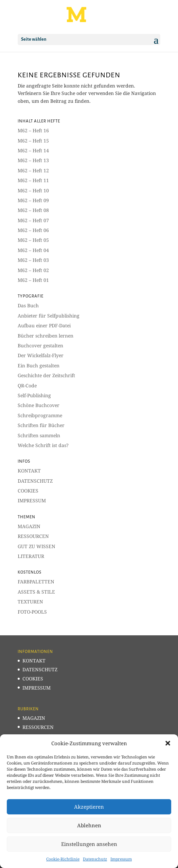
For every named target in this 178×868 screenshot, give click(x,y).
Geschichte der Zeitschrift (46, 375)
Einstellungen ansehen (89, 844)
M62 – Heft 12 (33, 170)
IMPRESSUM (32, 500)
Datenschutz (95, 859)
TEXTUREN (30, 602)
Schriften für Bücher (41, 425)
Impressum (121, 859)
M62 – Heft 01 (33, 280)
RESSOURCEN (33, 536)
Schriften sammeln (39, 435)
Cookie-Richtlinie (63, 859)
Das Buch (28, 305)
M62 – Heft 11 (33, 180)
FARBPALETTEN (36, 582)
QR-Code (27, 385)
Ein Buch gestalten (39, 365)
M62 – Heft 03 (33, 260)
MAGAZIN (29, 526)
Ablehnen (89, 825)
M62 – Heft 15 (33, 141)
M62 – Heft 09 (33, 200)
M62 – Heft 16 (33, 130)
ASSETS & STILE (36, 592)
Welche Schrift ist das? (43, 445)
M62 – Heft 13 (33, 160)
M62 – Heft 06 (33, 230)
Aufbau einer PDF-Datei (44, 325)
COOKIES (28, 491)
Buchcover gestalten (40, 345)
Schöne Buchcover (39, 405)
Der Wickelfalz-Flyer (41, 355)
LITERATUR (31, 556)
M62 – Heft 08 (33, 210)
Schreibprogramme (40, 415)
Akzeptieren (89, 807)
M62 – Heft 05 (33, 240)
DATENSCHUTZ (35, 481)
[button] (168, 743)
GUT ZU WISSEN (37, 546)
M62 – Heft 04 (33, 250)
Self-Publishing (34, 395)
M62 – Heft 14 (33, 150)
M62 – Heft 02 (33, 270)
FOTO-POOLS (32, 612)
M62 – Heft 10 (33, 190)
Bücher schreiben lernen (46, 336)
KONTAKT (29, 471)
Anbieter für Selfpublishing (49, 316)
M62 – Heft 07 (33, 220)
